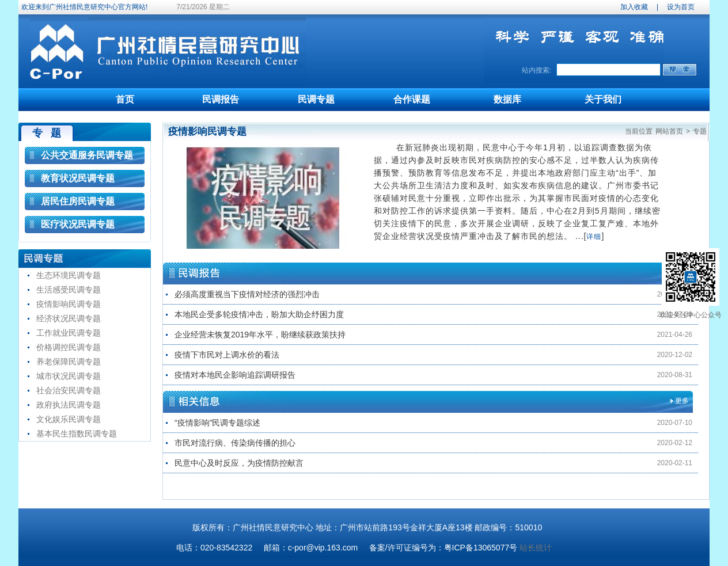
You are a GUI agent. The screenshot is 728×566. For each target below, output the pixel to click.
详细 (594, 237)
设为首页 (681, 7)
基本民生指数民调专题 (77, 434)
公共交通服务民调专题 (87, 155)
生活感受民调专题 (69, 290)
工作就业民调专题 (69, 333)
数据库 (507, 99)
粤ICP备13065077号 (481, 548)
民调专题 (316, 99)
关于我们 (603, 99)
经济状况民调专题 (69, 318)
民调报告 (221, 99)
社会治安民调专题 (69, 390)
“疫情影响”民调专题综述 (217, 423)
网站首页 (669, 131)
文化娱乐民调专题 (69, 419)
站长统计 (536, 548)
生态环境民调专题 (69, 275)
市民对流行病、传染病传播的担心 (235, 443)
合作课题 (412, 99)
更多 (682, 401)
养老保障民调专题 (69, 362)
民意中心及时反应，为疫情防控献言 (239, 463)
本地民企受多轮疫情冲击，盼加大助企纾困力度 (259, 314)
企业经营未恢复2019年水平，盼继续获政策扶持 (260, 335)
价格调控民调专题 (69, 347)
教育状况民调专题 (78, 178)
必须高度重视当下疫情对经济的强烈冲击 (247, 294)
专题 (700, 131)
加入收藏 (634, 7)
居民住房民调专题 (78, 201)
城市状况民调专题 (69, 376)
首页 (125, 99)
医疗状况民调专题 (78, 224)
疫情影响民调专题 (69, 304)
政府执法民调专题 (69, 405)
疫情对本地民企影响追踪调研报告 (235, 375)
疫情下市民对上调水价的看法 (227, 355)
